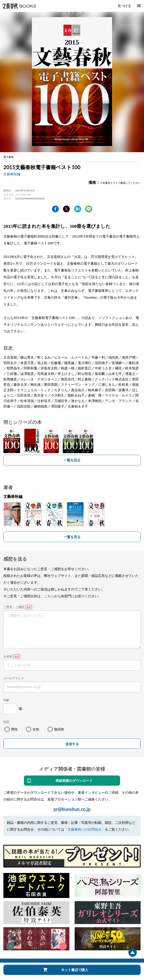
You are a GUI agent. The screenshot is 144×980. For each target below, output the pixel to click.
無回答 (59, 729)
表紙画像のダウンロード (74, 780)
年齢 (6, 700)
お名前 (8, 656)
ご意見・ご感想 (14, 607)
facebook (55, 209)
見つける (124, 6)
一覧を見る (72, 460)
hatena (78, 209)
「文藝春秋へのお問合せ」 (85, 829)
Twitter (66, 209)
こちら (49, 596)
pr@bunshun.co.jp (72, 809)
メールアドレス (14, 678)
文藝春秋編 (12, 174)
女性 (36, 729)
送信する (72, 744)
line (89, 209)
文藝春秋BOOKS (19, 6)
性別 (6, 722)
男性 (14, 729)
